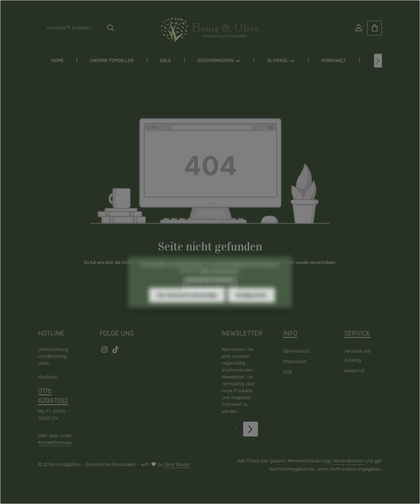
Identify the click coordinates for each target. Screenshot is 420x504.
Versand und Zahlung (357, 356)
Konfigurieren (251, 305)
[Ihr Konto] (358, 28)
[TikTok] (115, 352)
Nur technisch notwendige (187, 305)
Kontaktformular (55, 443)
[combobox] (73, 28)
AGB (288, 372)
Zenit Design (177, 464)
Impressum (295, 362)
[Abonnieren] (251, 429)
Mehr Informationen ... (220, 281)
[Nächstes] (378, 61)
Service (357, 333)
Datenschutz (296, 351)
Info (290, 333)
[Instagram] (105, 352)
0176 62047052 (53, 395)
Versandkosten (348, 461)
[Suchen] (111, 28)
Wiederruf (354, 371)
